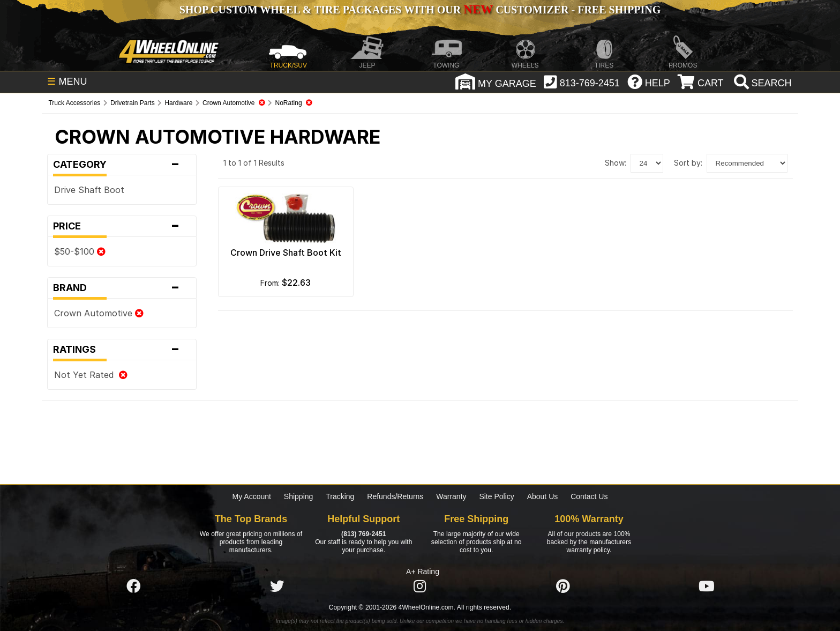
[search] (762, 83)
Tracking (340, 496)
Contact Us (589, 496)
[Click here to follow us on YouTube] (707, 587)
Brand (122, 288)
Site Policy (496, 496)
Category (122, 165)
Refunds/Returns (395, 496)
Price (122, 226)
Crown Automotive (99, 313)
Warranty (451, 496)
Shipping (299, 496)
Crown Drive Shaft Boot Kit (286, 253)
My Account (252, 496)
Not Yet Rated (91, 375)
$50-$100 (80, 251)
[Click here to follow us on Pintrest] (563, 587)
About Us (543, 496)
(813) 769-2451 (363, 534)
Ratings (122, 350)
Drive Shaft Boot (89, 190)
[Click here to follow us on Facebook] (133, 587)
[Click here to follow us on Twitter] (277, 587)
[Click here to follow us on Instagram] (420, 587)
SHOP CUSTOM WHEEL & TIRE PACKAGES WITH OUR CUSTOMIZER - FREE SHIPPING (420, 10)
